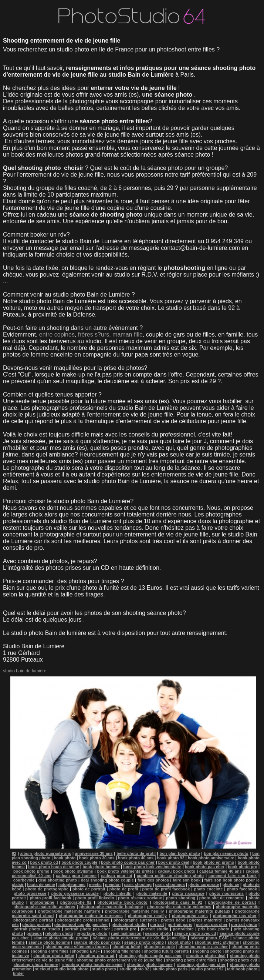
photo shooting (181, 898)
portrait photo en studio (37, 929)
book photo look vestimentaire (152, 867)
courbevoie (24, 880)
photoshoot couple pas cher (81, 924)
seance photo (158, 933)
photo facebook (242, 889)
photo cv (231, 884)
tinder (18, 973)
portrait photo (244, 924)
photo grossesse (30, 893)
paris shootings (170, 884)
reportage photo (92, 933)
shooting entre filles (49, 951)
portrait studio (155, 929)
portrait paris (180, 924)
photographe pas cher (235, 916)
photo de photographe (47, 889)
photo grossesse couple (75, 893)
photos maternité (206, 920)
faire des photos (153, 880)
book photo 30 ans (97, 858)
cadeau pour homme (76, 876)
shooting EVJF (86, 951)
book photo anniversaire (211, 858)
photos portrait (36, 924)
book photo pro (243, 867)
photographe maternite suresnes (91, 916)
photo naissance (188, 893)
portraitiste (183, 929)
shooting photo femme (36, 964)
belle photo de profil (136, 853)
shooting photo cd (96, 956)
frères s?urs (94, 335)
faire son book (187, 880)
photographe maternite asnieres (44, 907)
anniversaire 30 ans (94, 853)
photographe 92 (76, 902)
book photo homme (101, 867)
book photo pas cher (205, 867)
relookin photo (59, 933)
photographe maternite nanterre (69, 911)
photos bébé (173, 920)
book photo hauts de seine (54, 867)
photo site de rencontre (222, 898)
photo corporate (204, 884)
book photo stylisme (73, 871)
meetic (95, 884)
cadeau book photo (177, 871)
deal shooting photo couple (107, 880)
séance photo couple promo (61, 938)
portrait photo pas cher (87, 929)
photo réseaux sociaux (140, 898)
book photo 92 (170, 858)
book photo (65, 858)
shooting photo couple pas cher (150, 956)
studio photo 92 (134, 969)
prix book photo (214, 929)
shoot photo (179, 942)
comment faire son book (233, 876)
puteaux (34, 933)
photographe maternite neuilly (134, 911)
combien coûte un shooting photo (170, 876)
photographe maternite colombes (179, 907)
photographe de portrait (232, 902)
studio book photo (71, 969)
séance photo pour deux (97, 942)
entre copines (57, 335)
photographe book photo (123, 902)
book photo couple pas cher (128, 862)
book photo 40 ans (136, 858)
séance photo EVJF (210, 938)
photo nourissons (226, 893)
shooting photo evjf (239, 960)
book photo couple (79, 862)
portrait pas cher (212, 924)
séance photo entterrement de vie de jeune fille (139, 938)
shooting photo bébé (54, 956)
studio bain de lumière (25, 671)
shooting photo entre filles (191, 960)
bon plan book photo (180, 853)
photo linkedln (118, 893)
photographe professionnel (83, 920)
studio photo (104, 969)
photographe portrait (33, 920)
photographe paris (190, 916)
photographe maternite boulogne (111, 907)
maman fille (128, 335)
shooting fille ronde (122, 951)
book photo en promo (213, 862)
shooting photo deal (206, 956)
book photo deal (174, 862)
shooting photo (207, 951)
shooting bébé (126, 947)
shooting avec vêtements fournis (77, 947)
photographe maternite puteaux (200, 911)
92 (14, 853)
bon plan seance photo (226, 853)
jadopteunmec (72, 884)
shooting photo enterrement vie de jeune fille (119, 960)
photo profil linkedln (94, 898)
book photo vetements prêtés (125, 871)
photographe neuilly (147, 916)
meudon (113, 884)
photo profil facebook (50, 898)
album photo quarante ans (46, 853)
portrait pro (125, 929)
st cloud (43, 969)
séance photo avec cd (195, 933)
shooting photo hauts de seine (92, 964)
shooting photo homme (150, 964)
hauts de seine (41, 884)
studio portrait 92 (207, 969)
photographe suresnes (135, 920)
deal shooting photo (58, 880)
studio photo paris (170, 969)
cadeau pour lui (117, 876)
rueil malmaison (126, 933)
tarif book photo (242, 969)
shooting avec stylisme (217, 942)
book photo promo (31, 871)
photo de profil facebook (166, 889)
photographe (42, 902)
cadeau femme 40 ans (221, 871)
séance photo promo (144, 942)
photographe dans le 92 (178, 902)
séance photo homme (49, 942)
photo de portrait (89, 889)
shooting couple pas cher (203, 947)
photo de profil (124, 889)
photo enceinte (209, 889)
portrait (157, 924)
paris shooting (138, 884)
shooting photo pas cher (201, 964)
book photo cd (44, 862)
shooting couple (159, 947)
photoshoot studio (129, 924)
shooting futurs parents (166, 951)
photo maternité (152, 893)
